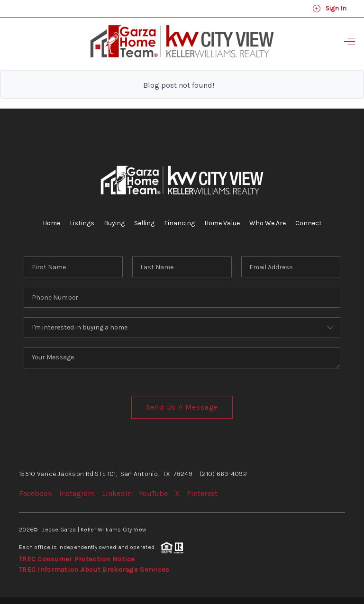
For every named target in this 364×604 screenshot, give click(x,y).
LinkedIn (117, 493)
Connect (309, 223)
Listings (82, 223)
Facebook (36, 493)
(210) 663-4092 (223, 474)
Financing (179, 223)
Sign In (329, 9)
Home (51, 223)
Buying (114, 223)
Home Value (222, 223)
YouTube (153, 493)
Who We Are (268, 223)
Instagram (77, 493)
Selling (144, 223)
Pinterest (202, 493)
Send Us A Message (182, 407)
